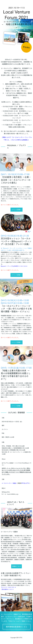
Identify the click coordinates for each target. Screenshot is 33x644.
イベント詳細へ (17, 210)
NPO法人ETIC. (25, 483)
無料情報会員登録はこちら (17, 627)
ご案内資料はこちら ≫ (7, 589)
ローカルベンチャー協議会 (9, 483)
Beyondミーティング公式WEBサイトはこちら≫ (14, 266)
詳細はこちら (17, 566)
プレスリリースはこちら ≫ (8, 587)
